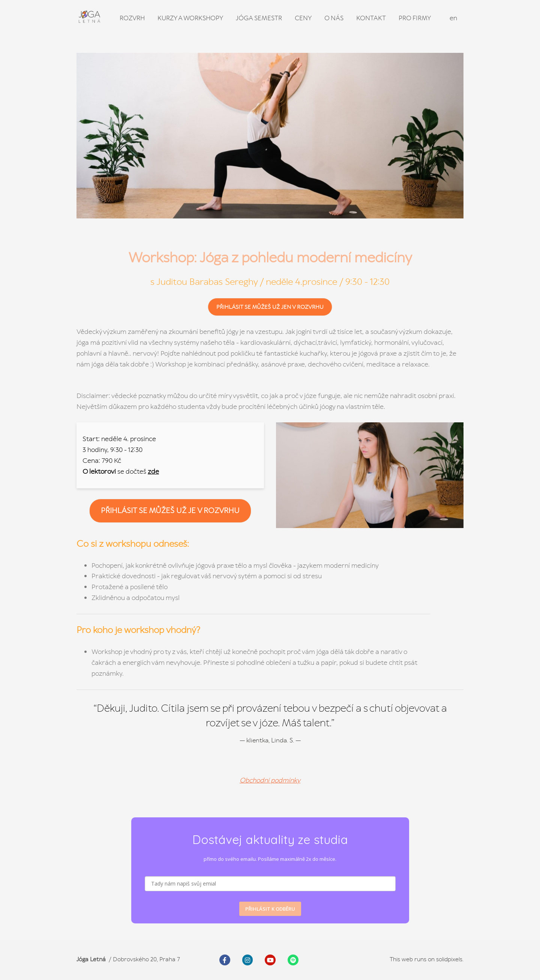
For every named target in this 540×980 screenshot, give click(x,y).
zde (153, 471)
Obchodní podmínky (270, 780)
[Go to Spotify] (293, 960)
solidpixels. (450, 959)
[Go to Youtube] (270, 960)
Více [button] (421, 18)
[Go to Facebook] (225, 960)
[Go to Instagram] (248, 960)
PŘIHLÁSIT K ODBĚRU (270, 909)
